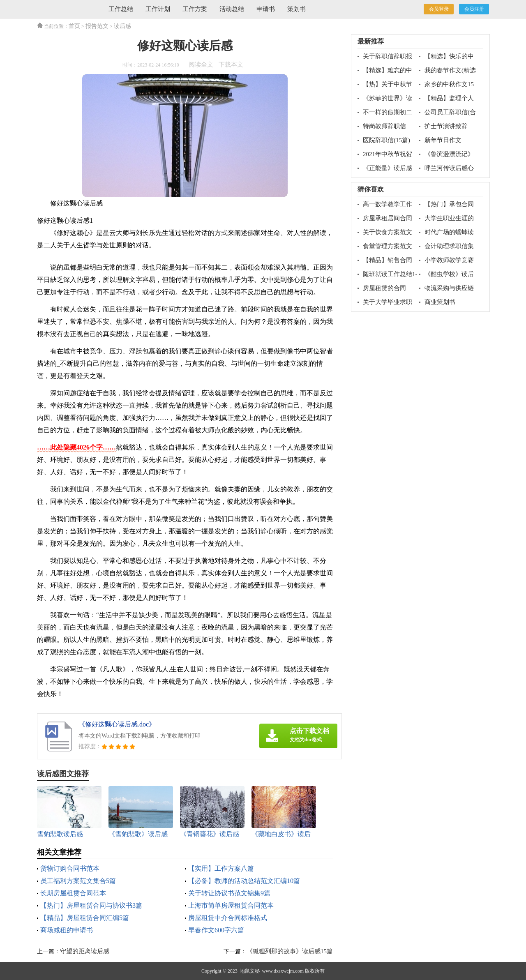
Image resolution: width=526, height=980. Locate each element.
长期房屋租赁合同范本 (73, 893)
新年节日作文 (443, 140)
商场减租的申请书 (67, 930)
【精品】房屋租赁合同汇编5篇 (85, 918)
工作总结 (121, 9)
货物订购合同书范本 (70, 868)
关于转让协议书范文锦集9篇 (229, 893)
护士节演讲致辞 (446, 126)
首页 (74, 26)
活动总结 (232, 9)
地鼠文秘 (250, 971)
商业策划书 (440, 302)
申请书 (266, 9)
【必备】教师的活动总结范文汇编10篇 (244, 881)
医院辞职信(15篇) (386, 140)
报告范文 (97, 26)
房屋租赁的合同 (384, 288)
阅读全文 (201, 65)
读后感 (122, 26)
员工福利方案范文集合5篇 (78, 881)
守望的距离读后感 (85, 951)
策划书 (296, 9)
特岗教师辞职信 (384, 126)
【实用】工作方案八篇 (221, 868)
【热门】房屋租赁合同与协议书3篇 (91, 905)
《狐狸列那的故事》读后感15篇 (290, 951)
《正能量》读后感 (388, 168)
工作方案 (195, 9)
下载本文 (231, 65)
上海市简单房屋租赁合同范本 (231, 905)
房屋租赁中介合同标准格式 (228, 918)
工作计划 (158, 9)
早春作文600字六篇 (216, 930)
